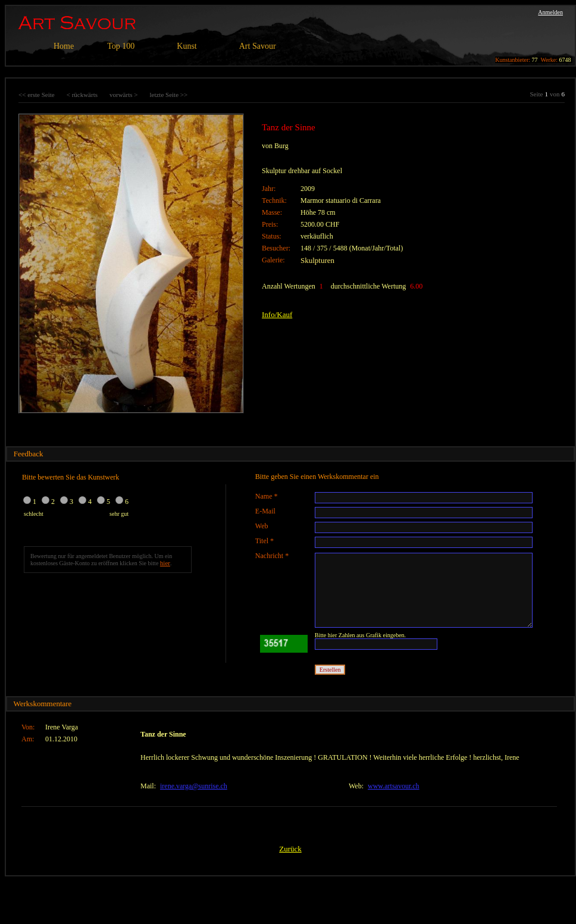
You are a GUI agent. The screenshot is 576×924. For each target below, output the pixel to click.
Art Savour (258, 46)
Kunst (187, 46)
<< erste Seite (37, 95)
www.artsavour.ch (394, 786)
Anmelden (550, 12)
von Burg (275, 146)
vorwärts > (123, 95)
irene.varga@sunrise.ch (194, 786)
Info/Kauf (277, 314)
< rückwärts (82, 95)
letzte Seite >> (168, 95)
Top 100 (121, 46)
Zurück (290, 849)
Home (64, 46)
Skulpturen (317, 260)
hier (165, 563)
